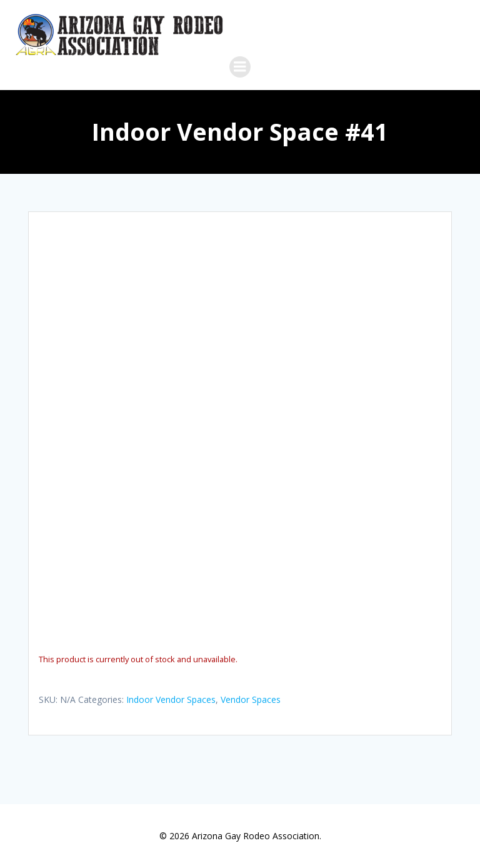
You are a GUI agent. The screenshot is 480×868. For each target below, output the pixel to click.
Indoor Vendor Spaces (171, 699)
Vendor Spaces (251, 699)
